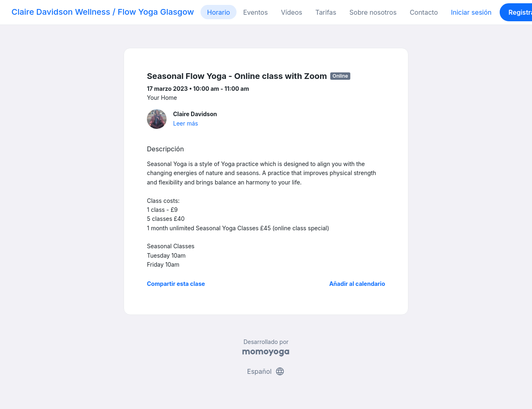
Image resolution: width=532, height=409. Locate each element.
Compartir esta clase (176, 284)
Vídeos (291, 12)
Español (266, 371)
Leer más (186, 123)
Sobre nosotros (373, 12)
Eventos (255, 12)
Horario (219, 12)
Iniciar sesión (471, 12)
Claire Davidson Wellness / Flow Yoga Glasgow (103, 12)
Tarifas (326, 12)
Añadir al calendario (357, 284)
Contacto (424, 12)
